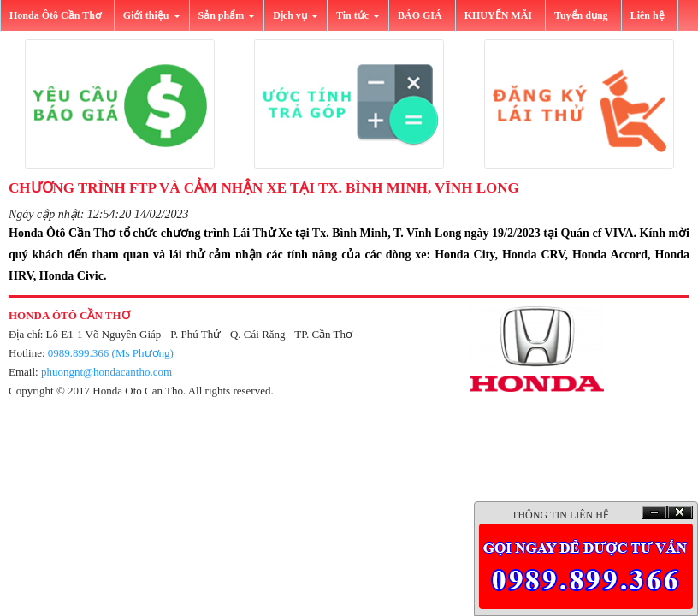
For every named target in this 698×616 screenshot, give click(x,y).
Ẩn (654, 513)
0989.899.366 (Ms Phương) (111, 353)
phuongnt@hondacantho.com (106, 372)
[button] (119, 104)
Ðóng (680, 513)
